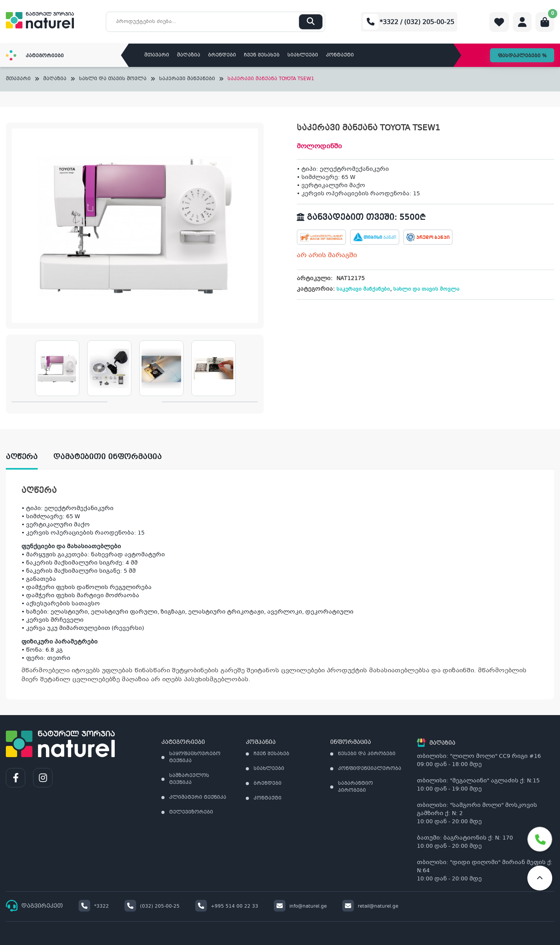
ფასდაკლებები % (522, 56)
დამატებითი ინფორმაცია (108, 457)
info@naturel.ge (300, 906)
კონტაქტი (340, 55)
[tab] (30, 457)
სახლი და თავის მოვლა (113, 79)
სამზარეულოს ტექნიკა (189, 779)
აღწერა (22, 457)
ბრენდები (222, 55)
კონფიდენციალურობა (370, 769)
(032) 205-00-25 (152, 906)
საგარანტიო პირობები (355, 787)
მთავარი (157, 55)
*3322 (94, 906)
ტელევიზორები (191, 812)
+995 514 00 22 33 (227, 906)
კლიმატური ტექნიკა (198, 798)
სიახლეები (303, 55)
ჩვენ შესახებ (262, 55)
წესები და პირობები (367, 754)
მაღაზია (189, 55)
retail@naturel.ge (370, 906)
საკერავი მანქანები (187, 79)
